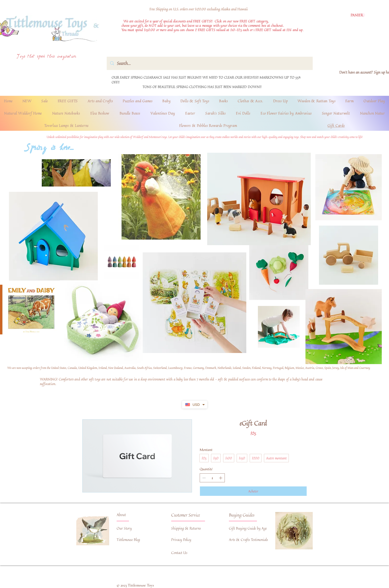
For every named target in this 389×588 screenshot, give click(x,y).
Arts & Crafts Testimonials (248, 540)
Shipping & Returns (186, 528)
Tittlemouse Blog (128, 540)
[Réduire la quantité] (204, 478)
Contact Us (179, 553)
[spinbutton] (212, 478)
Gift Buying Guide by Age (248, 528)
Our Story (124, 528)
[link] (358, 15)
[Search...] (210, 63)
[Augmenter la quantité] (221, 478)
